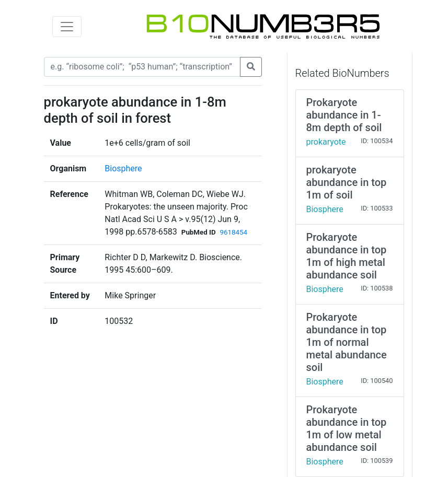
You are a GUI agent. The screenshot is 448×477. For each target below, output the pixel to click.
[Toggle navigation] (67, 27)
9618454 (234, 232)
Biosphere (123, 168)
